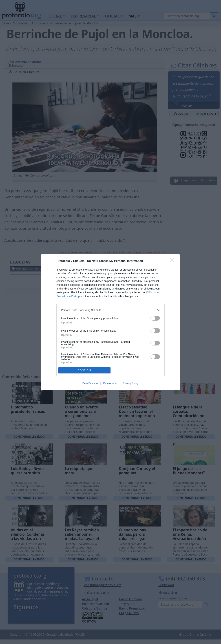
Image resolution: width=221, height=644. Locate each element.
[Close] (173, 261)
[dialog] (111, 322)
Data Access (110, 383)
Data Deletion (90, 383)
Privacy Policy (131, 383)
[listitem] (111, 310)
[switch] (155, 318)
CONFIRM (84, 370)
